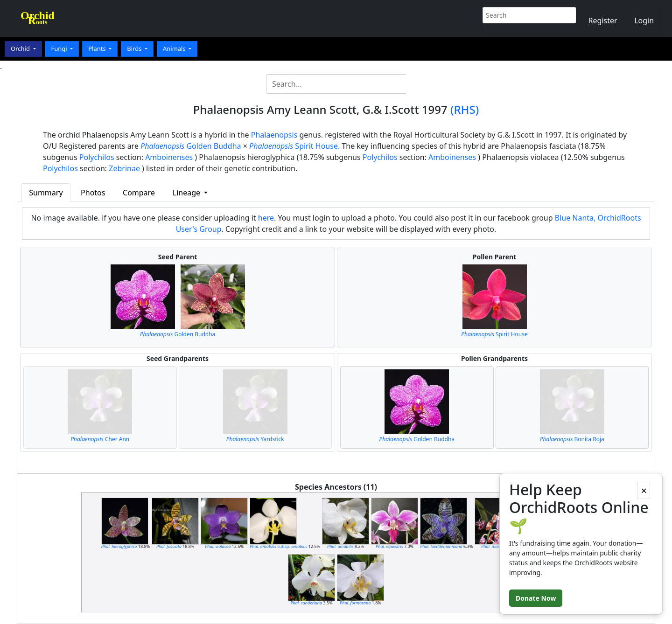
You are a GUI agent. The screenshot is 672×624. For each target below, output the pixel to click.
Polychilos (97, 157)
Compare (139, 193)
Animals (175, 49)
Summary (46, 193)
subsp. (278, 546)
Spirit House (494, 334)
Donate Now (536, 598)
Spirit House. (294, 146)
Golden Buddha (191, 146)
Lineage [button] (187, 193)
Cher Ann (100, 439)
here (266, 218)
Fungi (60, 49)
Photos (93, 193)
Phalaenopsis (274, 135)
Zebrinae (124, 168)
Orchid (21, 49)
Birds (135, 49)
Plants (98, 49)
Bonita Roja (572, 439)
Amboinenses (169, 157)
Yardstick (255, 439)
